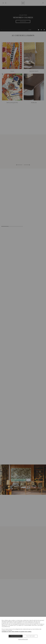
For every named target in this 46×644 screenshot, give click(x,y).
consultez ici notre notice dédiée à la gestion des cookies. (17, 632)
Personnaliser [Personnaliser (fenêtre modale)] (23, 639)
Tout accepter (16, 636)
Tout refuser (30, 636)
